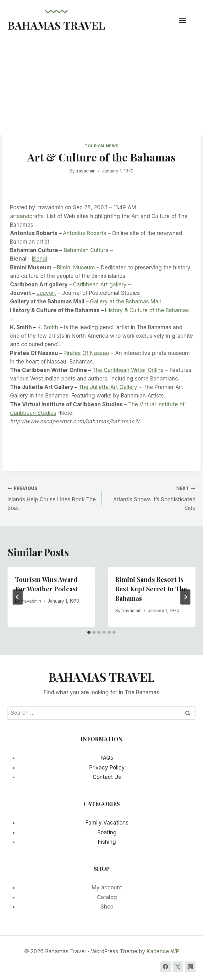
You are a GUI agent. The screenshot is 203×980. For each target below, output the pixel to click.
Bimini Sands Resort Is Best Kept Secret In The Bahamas (151, 589)
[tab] (89, 632)
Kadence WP (163, 951)
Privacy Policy (107, 768)
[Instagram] (190, 967)
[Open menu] (186, 20)
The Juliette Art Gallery (108, 387)
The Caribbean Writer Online (128, 370)
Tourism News (101, 146)
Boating (107, 832)
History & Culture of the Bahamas (147, 310)
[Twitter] (178, 967)
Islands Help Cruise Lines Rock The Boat (52, 498)
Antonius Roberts (85, 233)
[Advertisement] (101, 88)
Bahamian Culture (86, 250)
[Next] (185, 597)
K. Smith (48, 327)
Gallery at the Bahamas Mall (125, 301)
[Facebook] (166, 967)
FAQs (107, 758)
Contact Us (107, 777)
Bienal (40, 259)
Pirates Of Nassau (86, 353)
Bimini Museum (76, 268)
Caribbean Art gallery (100, 284)
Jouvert (46, 293)
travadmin (86, 171)
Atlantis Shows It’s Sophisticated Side (151, 498)
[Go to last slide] (18, 597)
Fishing (107, 842)
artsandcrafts (27, 216)
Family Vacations (107, 823)
